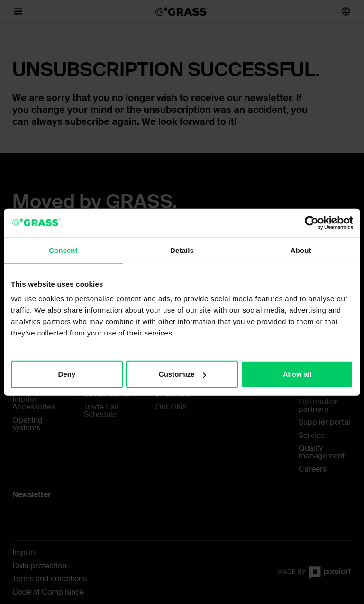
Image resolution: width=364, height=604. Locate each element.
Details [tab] (182, 250)
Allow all (297, 374)
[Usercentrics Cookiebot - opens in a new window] (312, 223)
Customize (182, 374)
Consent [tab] (63, 250)
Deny (67, 374)
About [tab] (301, 250)
